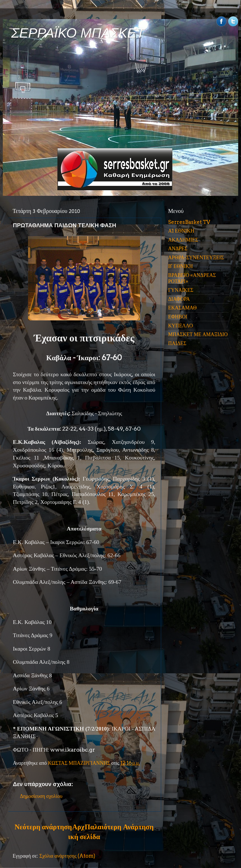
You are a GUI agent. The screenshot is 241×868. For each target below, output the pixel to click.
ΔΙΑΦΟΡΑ (179, 299)
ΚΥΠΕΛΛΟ (180, 326)
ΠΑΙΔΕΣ (177, 343)
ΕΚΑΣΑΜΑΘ (182, 308)
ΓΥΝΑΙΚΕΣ (181, 290)
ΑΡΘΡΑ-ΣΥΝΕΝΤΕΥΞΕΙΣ (196, 257)
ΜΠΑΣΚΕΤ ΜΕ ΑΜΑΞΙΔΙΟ (198, 334)
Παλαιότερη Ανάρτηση (119, 827)
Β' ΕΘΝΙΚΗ (180, 266)
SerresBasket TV (189, 222)
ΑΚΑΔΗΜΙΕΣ (183, 240)
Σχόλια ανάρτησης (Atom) (67, 856)
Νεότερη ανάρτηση (43, 827)
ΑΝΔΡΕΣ (178, 248)
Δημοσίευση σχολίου (41, 796)
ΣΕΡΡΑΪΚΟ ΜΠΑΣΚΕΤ (78, 33)
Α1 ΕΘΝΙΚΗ (181, 231)
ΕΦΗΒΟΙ (178, 317)
